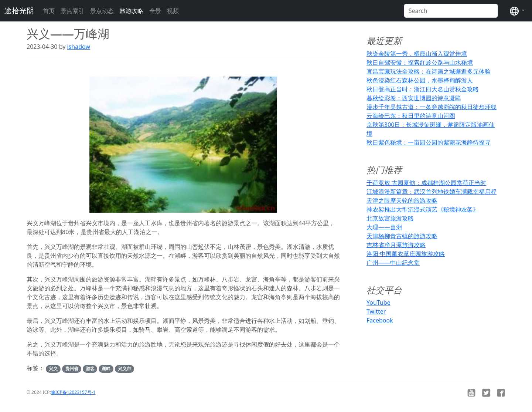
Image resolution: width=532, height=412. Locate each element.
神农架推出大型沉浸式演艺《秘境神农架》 (423, 209)
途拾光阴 (19, 11)
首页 (49, 11)
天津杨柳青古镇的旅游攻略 (402, 236)
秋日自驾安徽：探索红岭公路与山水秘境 (420, 63)
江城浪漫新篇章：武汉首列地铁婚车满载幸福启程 (432, 192)
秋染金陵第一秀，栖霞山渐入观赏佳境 (417, 54)
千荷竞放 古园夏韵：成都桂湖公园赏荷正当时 (426, 183)
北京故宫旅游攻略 (390, 218)
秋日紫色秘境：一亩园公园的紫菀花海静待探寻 (429, 142)
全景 (155, 11)
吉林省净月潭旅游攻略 (396, 245)
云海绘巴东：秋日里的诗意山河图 (411, 116)
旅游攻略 (132, 11)
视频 (173, 11)
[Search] (451, 11)
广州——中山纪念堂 (393, 263)
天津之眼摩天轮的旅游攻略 (402, 200)
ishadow (79, 47)
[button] (517, 11)
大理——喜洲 (384, 227)
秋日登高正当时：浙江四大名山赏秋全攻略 (423, 89)
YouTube (378, 303)
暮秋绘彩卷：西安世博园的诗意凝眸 (414, 98)
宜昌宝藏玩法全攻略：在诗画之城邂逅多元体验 (429, 71)
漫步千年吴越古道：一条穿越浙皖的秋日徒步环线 (432, 107)
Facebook (380, 320)
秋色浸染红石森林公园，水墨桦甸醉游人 (420, 80)
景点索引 (72, 11)
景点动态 (102, 11)
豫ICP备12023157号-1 (73, 392)
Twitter (376, 311)
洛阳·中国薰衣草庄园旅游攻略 (406, 254)
